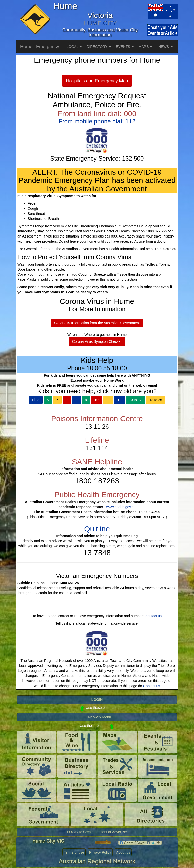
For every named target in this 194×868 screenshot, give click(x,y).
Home (26, 47)
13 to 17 (136, 400)
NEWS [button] (165, 47)
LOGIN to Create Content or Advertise (97, 832)
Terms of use (74, 852)
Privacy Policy (100, 852)
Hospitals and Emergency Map (97, 81)
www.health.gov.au (121, 507)
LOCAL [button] (74, 47)
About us (123, 852)
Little (36, 400)
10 (96, 400)
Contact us (151, 686)
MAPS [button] (145, 47)
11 (108, 400)
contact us (154, 616)
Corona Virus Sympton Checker (97, 341)
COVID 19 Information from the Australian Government (97, 323)
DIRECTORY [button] (99, 47)
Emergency (48, 47)
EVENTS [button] (125, 47)
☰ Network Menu (97, 717)
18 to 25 (156, 400)
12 (119, 400)
